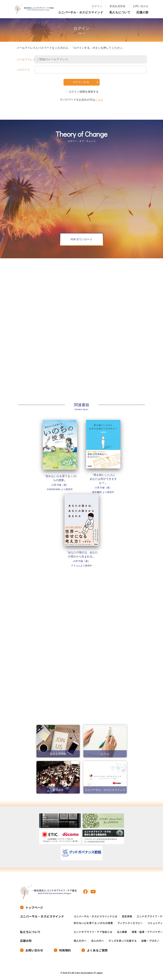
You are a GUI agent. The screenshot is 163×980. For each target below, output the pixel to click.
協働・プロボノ (150, 941)
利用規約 (65, 950)
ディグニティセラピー (130, 923)
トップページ (34, 907)
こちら (99, 100)
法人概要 (122, 932)
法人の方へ (97, 941)
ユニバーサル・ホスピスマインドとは (95, 916)
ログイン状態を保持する (84, 92)
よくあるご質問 (97, 950)
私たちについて (120, 12)
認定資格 (127, 916)
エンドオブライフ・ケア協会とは (93, 932)
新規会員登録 (117, 6)
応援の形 (143, 12)
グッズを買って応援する (123, 941)
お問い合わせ (141, 6)
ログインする (81, 82)
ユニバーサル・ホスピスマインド (81, 12)
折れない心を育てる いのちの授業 (93, 923)
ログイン (97, 6)
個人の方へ (80, 941)
